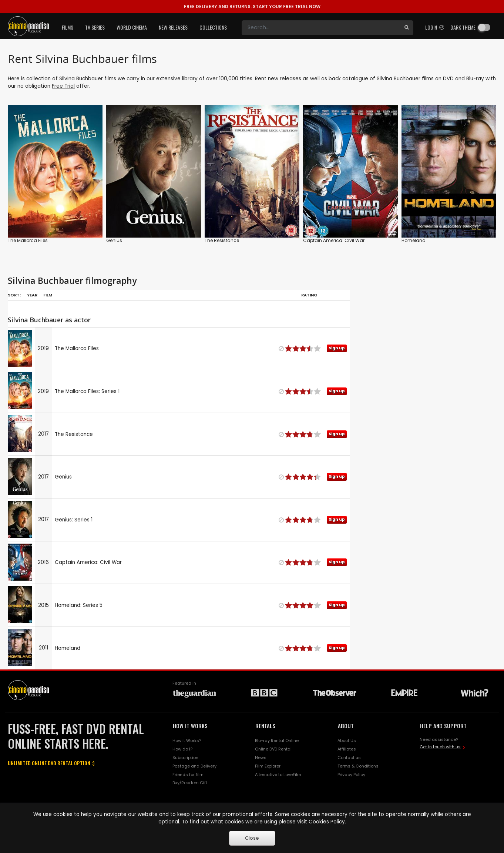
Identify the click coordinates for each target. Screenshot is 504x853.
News (261, 758)
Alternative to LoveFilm (278, 775)
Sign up (337, 348)
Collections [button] (213, 27)
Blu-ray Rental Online (277, 741)
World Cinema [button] (132, 27)
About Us (347, 741)
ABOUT (346, 726)
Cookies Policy (327, 822)
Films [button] (68, 27)
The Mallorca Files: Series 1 (87, 391)
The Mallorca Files (28, 240)
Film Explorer (268, 766)
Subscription (185, 758)
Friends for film (188, 775)
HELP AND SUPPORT (443, 726)
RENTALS (265, 726)
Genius (114, 240)
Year (32, 295)
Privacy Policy (351, 775)
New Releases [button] (173, 27)
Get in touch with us (440, 747)
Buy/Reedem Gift (190, 783)
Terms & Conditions (358, 766)
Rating (309, 295)
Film (48, 295)
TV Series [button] (95, 27)
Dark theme (463, 27)
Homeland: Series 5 (79, 605)
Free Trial (63, 86)
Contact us (349, 758)
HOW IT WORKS (190, 726)
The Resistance (222, 240)
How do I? (182, 749)
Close (252, 838)
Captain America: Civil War (334, 240)
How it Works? (187, 741)
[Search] (321, 28)
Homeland (414, 240)
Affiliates (347, 749)
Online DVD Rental (273, 749)
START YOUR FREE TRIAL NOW (252, 6)
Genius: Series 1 (74, 520)
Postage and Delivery (194, 766)
